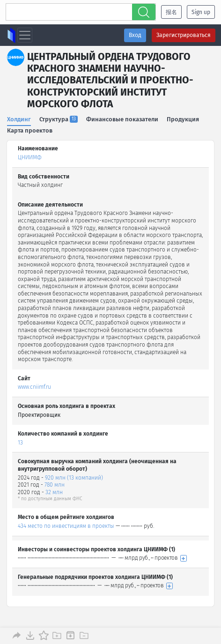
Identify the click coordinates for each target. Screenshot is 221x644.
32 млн (54, 492)
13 (20, 443)
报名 (171, 12)
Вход (135, 35)
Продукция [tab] (183, 119)
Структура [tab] (59, 119)
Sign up (201, 12)
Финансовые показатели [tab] (122, 119)
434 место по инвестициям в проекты (66, 526)
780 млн (55, 485)
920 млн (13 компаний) (74, 478)
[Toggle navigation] (25, 35)
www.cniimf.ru (34, 387)
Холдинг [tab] (19, 119)
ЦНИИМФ (30, 157)
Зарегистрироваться (184, 35)
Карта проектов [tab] (30, 130)
